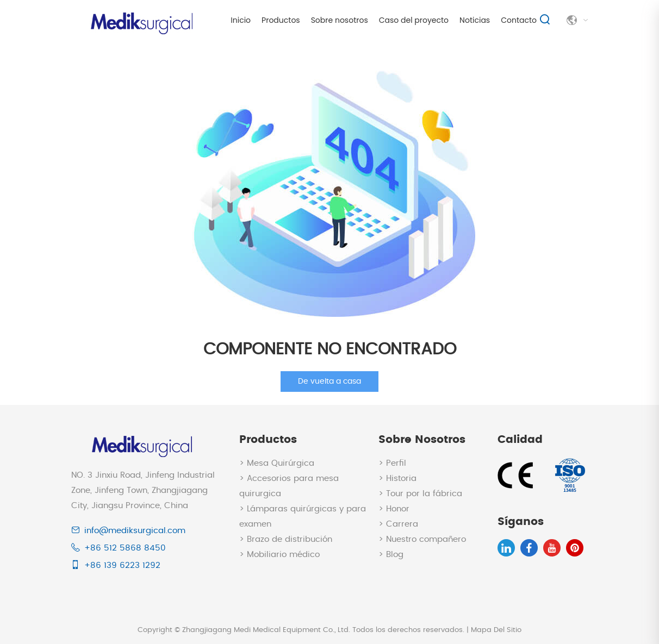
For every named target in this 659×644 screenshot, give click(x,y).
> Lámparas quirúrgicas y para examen (303, 517)
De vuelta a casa (329, 382)
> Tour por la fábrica (420, 494)
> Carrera (398, 524)
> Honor (394, 509)
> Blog (391, 555)
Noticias (475, 20)
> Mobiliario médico (279, 555)
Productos (281, 20)
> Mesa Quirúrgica (277, 463)
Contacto (519, 20)
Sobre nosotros (340, 20)
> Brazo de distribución (286, 539)
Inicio (241, 20)
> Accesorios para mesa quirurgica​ (289, 486)
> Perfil (392, 463)
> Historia (397, 479)
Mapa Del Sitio (496, 630)
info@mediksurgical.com (135, 531)
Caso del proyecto (414, 20)
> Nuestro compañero (422, 539)
